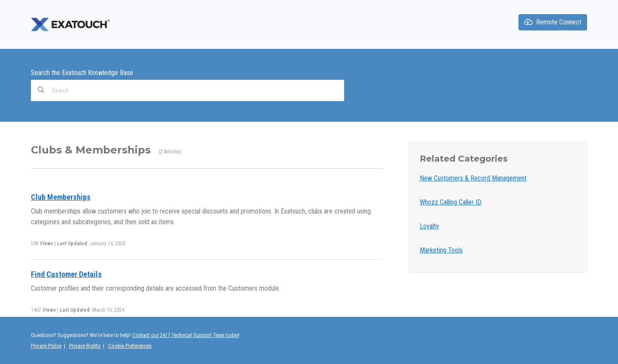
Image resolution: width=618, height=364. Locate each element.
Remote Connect (553, 22)
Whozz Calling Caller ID (451, 202)
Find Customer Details (66, 274)
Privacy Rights (85, 346)
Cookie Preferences (130, 346)
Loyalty (429, 226)
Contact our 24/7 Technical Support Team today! (186, 335)
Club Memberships (61, 197)
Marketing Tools (441, 250)
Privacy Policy (46, 346)
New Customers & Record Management (473, 178)
